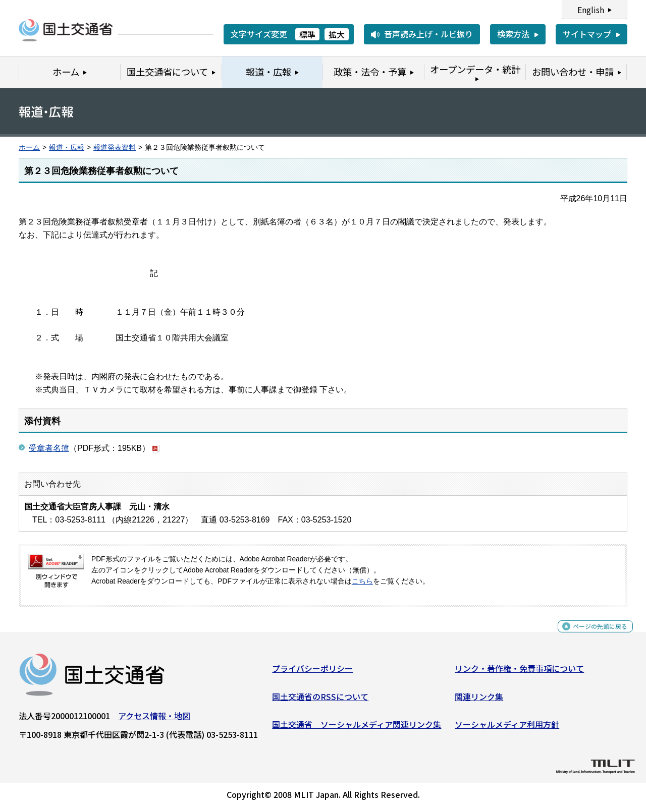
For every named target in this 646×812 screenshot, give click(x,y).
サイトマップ (587, 34)
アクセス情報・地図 (154, 720)
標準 (307, 34)
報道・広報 (67, 148)
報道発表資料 (115, 148)
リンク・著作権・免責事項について (519, 672)
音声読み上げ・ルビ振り (428, 34)
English (591, 10)
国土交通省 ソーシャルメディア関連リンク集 (357, 728)
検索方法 (513, 34)
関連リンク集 (479, 700)
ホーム (29, 148)
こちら (362, 581)
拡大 (337, 34)
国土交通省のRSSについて (320, 700)
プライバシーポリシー (312, 672)
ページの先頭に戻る (592, 636)
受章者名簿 (49, 448)
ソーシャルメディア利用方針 (507, 728)
